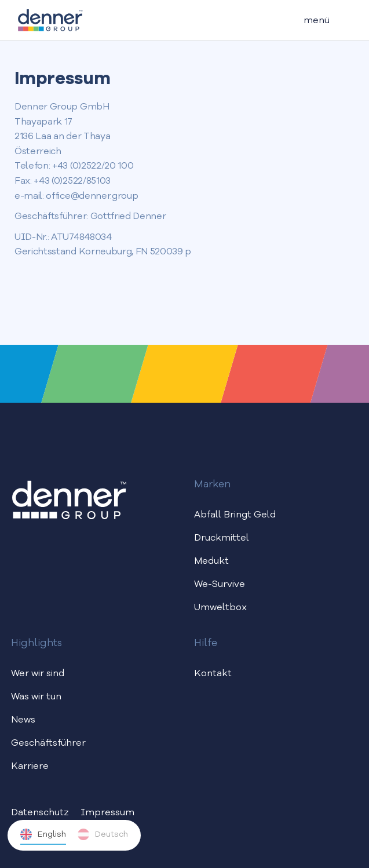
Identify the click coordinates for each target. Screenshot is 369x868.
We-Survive (220, 585)
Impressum (107, 813)
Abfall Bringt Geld (235, 515)
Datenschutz (40, 813)
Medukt (211, 561)
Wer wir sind (38, 674)
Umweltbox (220, 608)
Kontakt (213, 674)
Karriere (30, 767)
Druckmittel (222, 538)
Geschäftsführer (48, 743)
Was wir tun (36, 697)
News (23, 720)
